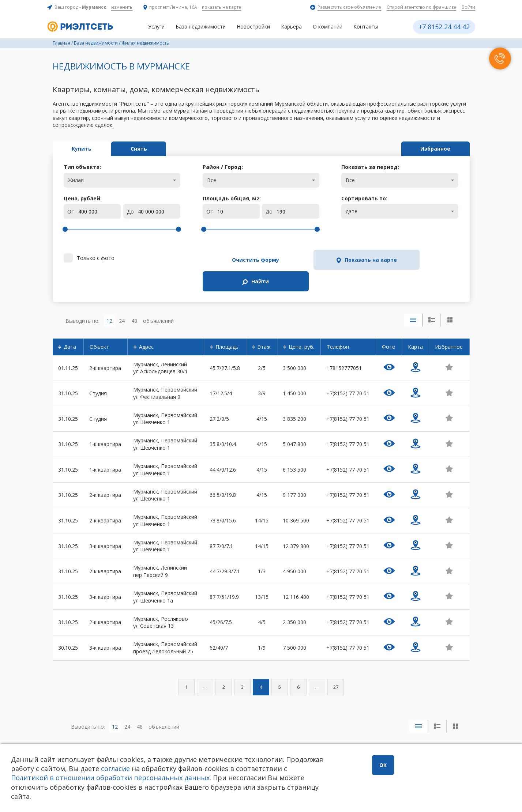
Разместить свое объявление (349, 7)
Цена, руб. (301, 324)
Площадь (227, 324)
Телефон (338, 324)
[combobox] (122, 180)
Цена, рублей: (83, 198)
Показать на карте (334, 260)
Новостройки (253, 27)
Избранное (433, 149)
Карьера (291, 27)
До (130, 212)
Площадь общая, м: (232, 198)
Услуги (156, 27)
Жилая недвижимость (145, 43)
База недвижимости (201, 27)
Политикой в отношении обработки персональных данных (163, 778)
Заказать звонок (155, 742)
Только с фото (95, 258)
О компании (328, 27)
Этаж (264, 324)
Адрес (146, 324)
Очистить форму (243, 260)
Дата (70, 324)
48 (134, 297)
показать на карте (221, 7)
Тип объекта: (82, 167)
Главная (61, 43)
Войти (468, 7)
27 (336, 664)
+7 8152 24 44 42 (444, 27)
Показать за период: (370, 167)
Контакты (366, 27)
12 (109, 297)
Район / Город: (223, 167)
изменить (122, 7)
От (71, 212)
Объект (99, 324)
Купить (85, 149)
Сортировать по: (364, 198)
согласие (154, 768)
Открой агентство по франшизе (421, 7)
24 (122, 297)
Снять (147, 149)
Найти (421, 260)
